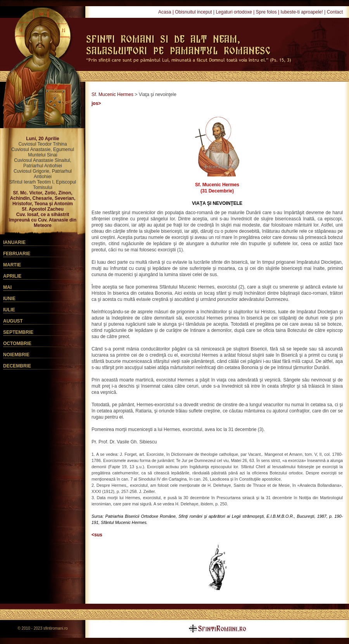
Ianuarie (14, 242)
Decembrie (17, 366)
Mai (7, 287)
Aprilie (12, 276)
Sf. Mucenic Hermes (112, 94)
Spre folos (266, 12)
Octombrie (17, 343)
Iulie (9, 310)
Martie (12, 265)
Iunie (9, 299)
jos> (96, 103)
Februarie (17, 254)
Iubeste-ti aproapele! (301, 12)
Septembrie (18, 332)
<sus (97, 535)
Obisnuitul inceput (193, 12)
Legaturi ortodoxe (234, 12)
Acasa (165, 12)
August (13, 321)
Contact (335, 12)
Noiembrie (16, 355)
